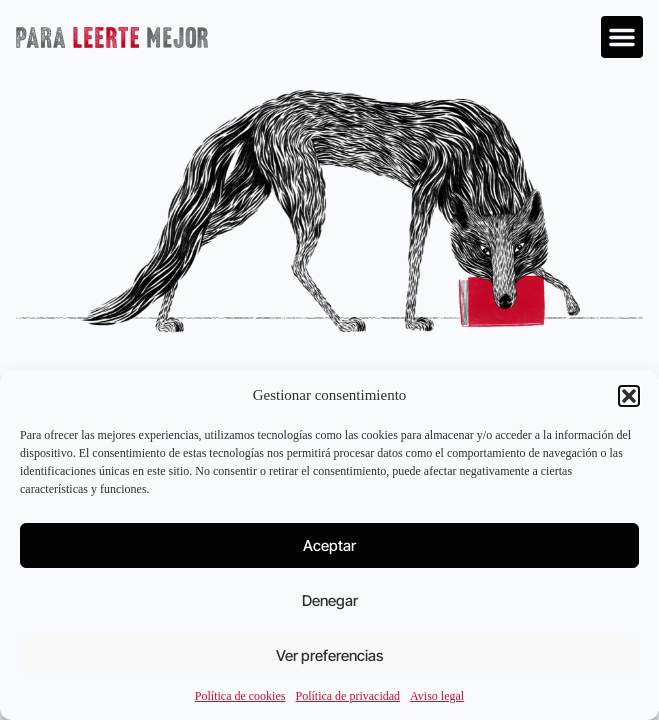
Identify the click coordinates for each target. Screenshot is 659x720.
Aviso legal (437, 696)
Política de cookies (240, 696)
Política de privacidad (347, 696)
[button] (629, 396)
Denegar (330, 600)
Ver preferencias (329, 655)
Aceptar (329, 545)
